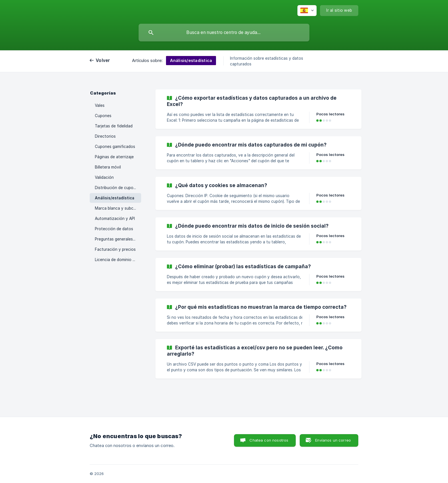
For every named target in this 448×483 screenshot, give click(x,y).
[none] (307, 11)
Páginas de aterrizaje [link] (114, 157)
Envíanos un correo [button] (333, 440)
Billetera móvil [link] (108, 167)
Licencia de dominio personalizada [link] (118, 260)
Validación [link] (104, 177)
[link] (258, 109)
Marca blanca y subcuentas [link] (118, 208)
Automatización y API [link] (115, 219)
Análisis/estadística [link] (115, 198)
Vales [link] (100, 105)
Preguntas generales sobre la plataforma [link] (118, 239)
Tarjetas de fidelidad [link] (114, 126)
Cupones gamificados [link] (115, 147)
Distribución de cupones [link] (117, 188)
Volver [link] (103, 60)
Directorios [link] (105, 136)
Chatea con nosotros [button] (269, 440)
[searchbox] (224, 33)
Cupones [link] (103, 116)
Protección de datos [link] (114, 229)
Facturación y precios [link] (115, 249)
